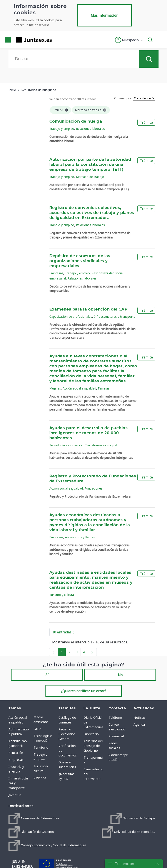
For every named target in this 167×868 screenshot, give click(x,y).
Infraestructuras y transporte (114, 316)
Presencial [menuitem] (116, 736)
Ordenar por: (123, 98)
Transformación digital (101, 445)
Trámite (146, 122)
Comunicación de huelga (76, 122)
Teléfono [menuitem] (115, 717)
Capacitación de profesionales (71, 316)
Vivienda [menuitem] (40, 778)
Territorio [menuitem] (41, 747)
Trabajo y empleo (62, 129)
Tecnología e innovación (66, 445)
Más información (104, 15)
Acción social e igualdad (79, 388)
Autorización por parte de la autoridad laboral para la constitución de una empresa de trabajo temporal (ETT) (90, 165)
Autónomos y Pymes (80, 537)
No (120, 675)
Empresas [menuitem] (16, 759)
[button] (129, 40)
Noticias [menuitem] (139, 717)
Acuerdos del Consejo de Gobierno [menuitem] (93, 746)
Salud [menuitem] (37, 729)
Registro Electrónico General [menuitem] (67, 734)
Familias (104, 388)
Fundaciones (94, 488)
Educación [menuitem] (16, 753)
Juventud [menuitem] (15, 795)
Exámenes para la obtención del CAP (89, 309)
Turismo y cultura (62, 595)
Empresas (56, 273)
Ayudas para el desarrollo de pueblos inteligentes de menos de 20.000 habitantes (89, 433)
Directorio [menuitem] (91, 734)
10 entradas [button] (65, 633)
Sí (47, 675)
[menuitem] (34, 819)
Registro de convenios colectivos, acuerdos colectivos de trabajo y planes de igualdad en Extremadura (92, 213)
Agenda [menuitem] (139, 724)
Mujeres (55, 388)
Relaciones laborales (90, 129)
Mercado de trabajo (90, 177)
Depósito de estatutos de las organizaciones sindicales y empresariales (80, 261)
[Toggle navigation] (58, 40)
